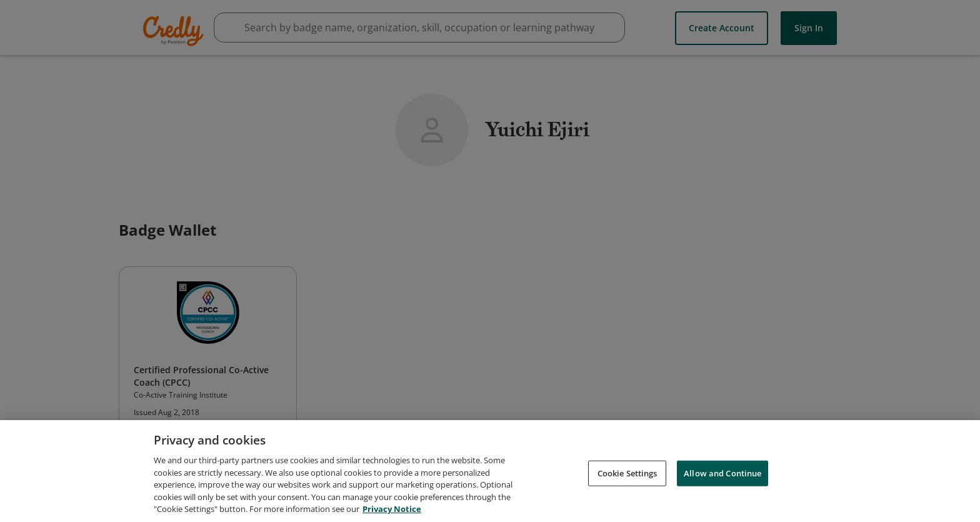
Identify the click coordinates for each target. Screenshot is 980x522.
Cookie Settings (627, 473)
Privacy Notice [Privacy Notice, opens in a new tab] (392, 509)
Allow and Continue (722, 473)
